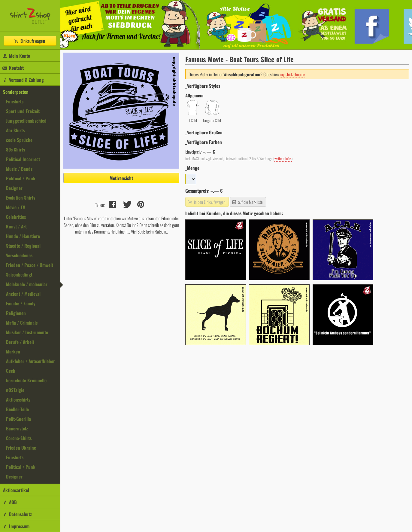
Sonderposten (16, 92)
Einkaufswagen (29, 41)
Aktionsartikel (16, 490)
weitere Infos (283, 159)
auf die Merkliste (247, 202)
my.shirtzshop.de (292, 74)
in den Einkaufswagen (206, 202)
